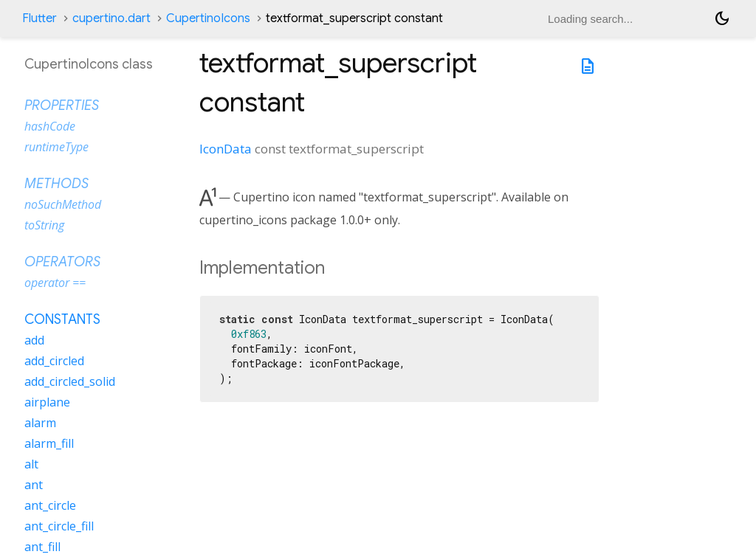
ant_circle (50, 505)
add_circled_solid (70, 381)
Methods (56, 184)
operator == (55, 283)
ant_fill (42, 547)
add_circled (54, 361)
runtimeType (56, 147)
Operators (62, 262)
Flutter (39, 18)
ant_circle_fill (59, 526)
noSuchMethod (63, 204)
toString (44, 225)
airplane (47, 402)
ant (34, 485)
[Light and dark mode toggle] (722, 18)
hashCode (50, 126)
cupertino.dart (111, 18)
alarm (40, 423)
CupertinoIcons (208, 18)
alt (31, 464)
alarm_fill (49, 443)
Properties (62, 105)
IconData (226, 149)
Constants (62, 319)
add (34, 340)
